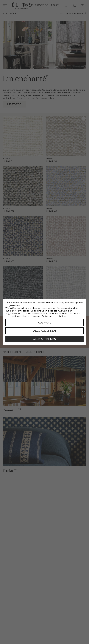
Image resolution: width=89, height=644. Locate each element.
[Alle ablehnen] (44, 331)
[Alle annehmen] (44, 339)
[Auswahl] (44, 323)
